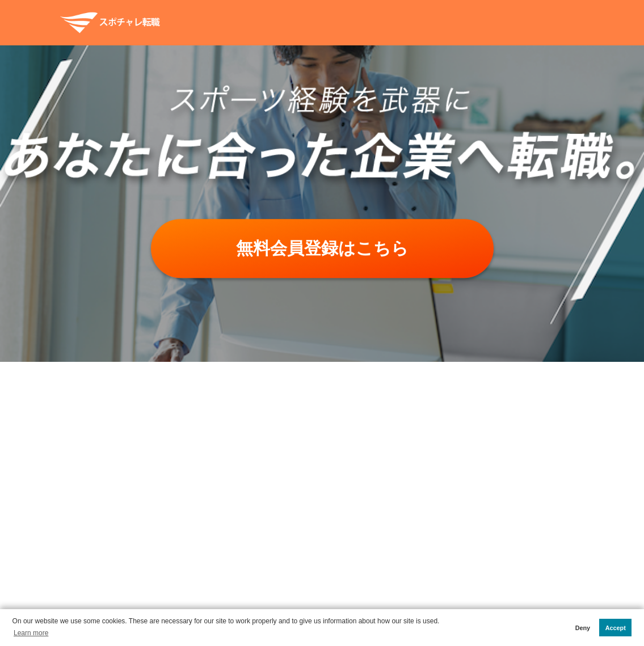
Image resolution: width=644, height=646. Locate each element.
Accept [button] (616, 628)
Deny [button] (583, 628)
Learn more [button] (31, 633)
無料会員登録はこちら (322, 248)
